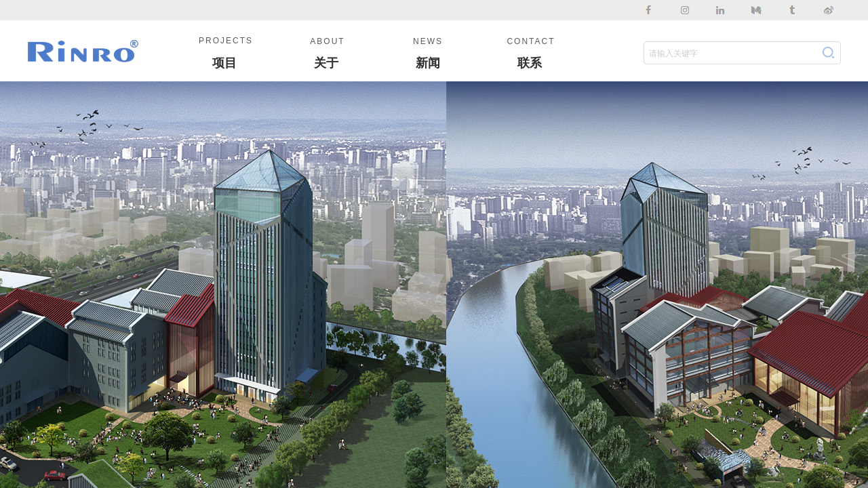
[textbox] (730, 54)
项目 (224, 63)
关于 (326, 63)
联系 (530, 63)
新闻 (428, 63)
